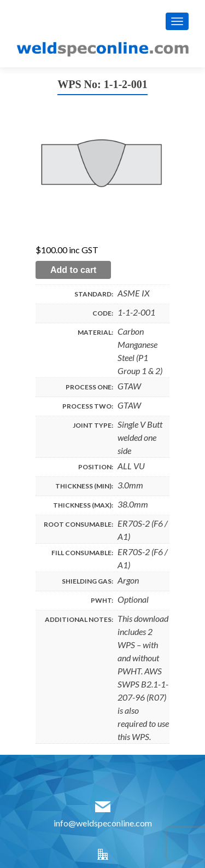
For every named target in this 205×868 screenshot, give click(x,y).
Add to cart (73, 270)
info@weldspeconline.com (103, 823)
